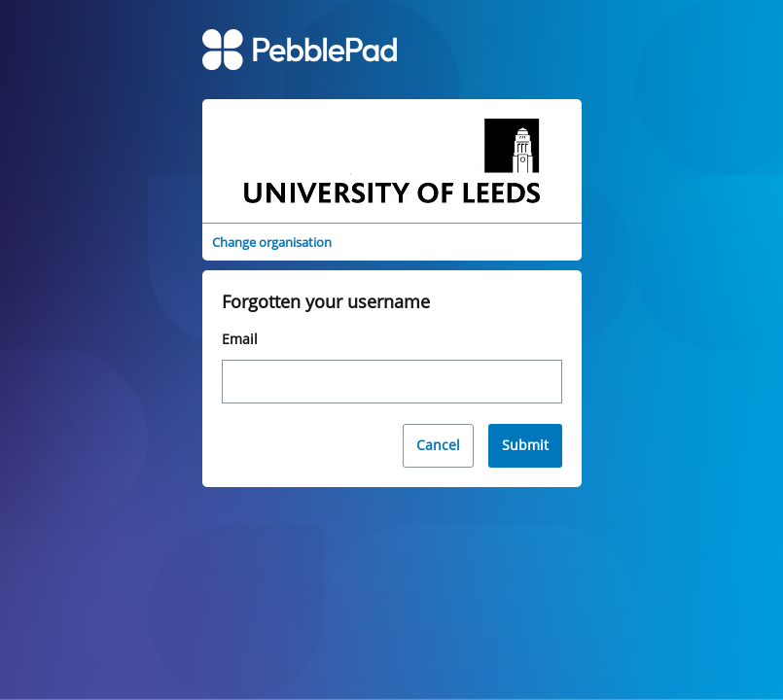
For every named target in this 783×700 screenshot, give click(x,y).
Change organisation (272, 242)
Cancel (438, 445)
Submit (525, 445)
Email (240, 339)
